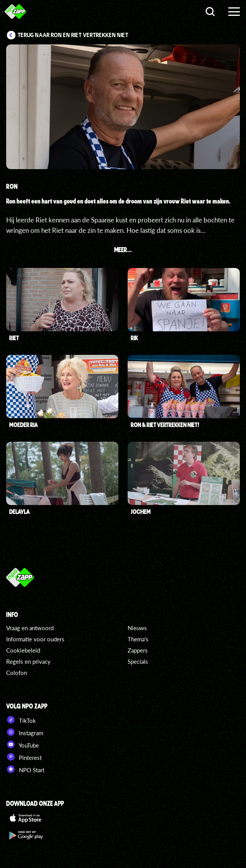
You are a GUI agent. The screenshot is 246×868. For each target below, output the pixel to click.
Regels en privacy (28, 661)
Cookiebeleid (23, 650)
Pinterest (24, 757)
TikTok (21, 720)
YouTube (23, 744)
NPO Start (25, 769)
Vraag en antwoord (30, 628)
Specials (138, 661)
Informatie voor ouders (35, 639)
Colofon (17, 673)
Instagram (25, 732)
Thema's (138, 639)
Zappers (138, 650)
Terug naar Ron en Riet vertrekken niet (73, 35)
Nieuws (137, 628)
